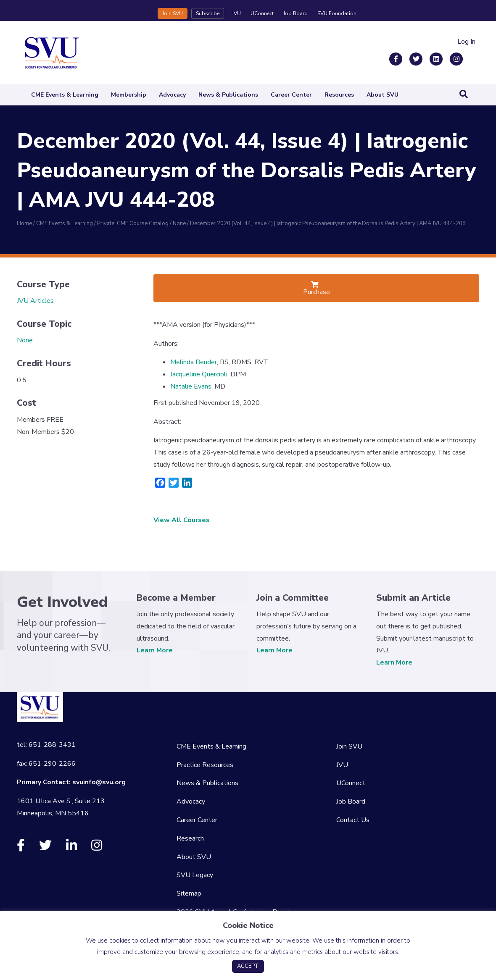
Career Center (291, 95)
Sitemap (189, 893)
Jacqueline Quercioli (199, 374)
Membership (129, 95)
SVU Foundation (337, 13)
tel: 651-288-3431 (46, 745)
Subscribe (208, 13)
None (25, 340)
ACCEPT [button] (248, 966)
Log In (466, 42)
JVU (236, 13)
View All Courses (182, 520)
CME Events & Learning (65, 95)
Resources (339, 95)
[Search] (464, 94)
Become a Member (176, 598)
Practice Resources (205, 765)
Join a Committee (293, 598)
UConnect (262, 13)
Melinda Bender (194, 362)
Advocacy (172, 95)
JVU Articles (35, 301)
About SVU (383, 95)
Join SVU (173, 13)
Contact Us (353, 820)
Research (190, 838)
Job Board (295, 13)
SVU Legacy (195, 875)
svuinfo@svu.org (99, 782)
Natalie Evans (191, 386)
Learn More (155, 650)
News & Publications (228, 95)
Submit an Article (413, 598)
